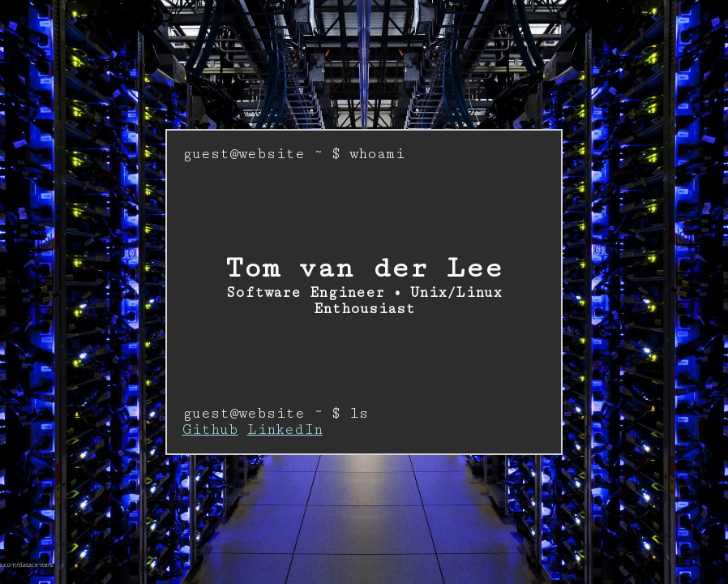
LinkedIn (285, 430)
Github (210, 430)
